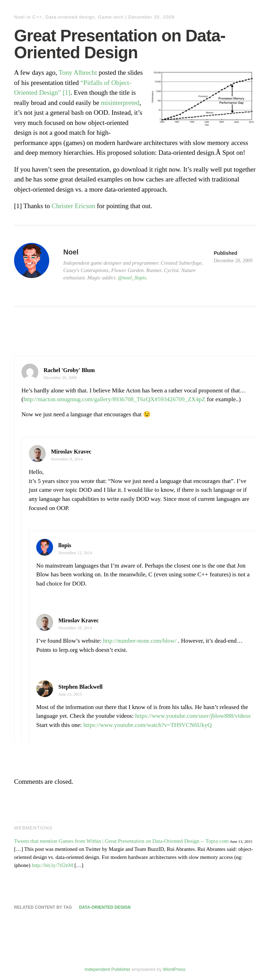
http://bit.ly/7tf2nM (52, 865)
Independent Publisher (108, 969)
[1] (66, 92)
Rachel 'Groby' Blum (69, 370)
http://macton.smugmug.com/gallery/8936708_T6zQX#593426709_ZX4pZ (115, 399)
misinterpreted (120, 103)
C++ (37, 17)
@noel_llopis (132, 278)
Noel (20, 17)
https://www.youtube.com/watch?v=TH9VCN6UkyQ (148, 725)
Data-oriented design (70, 17)
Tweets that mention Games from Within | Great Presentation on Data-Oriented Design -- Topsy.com (121, 841)
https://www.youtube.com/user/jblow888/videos (193, 716)
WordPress (174, 969)
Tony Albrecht (78, 72)
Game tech (111, 17)
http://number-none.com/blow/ (140, 641)
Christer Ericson (73, 206)
